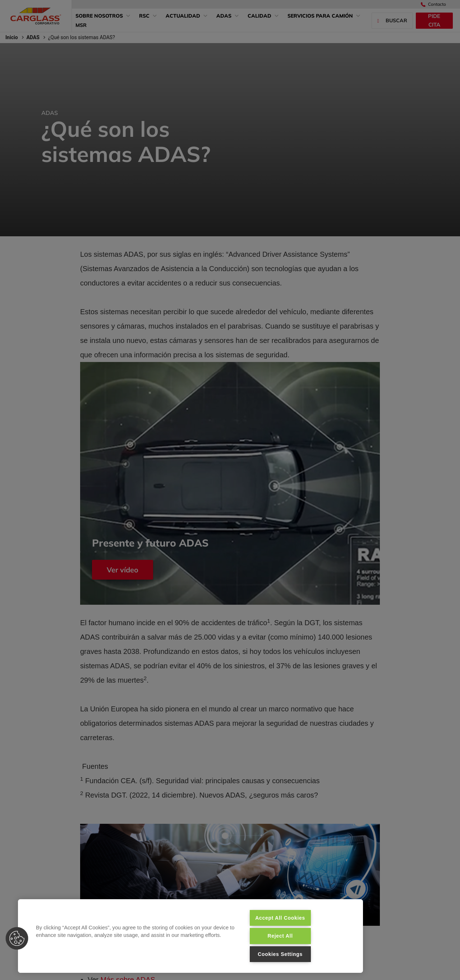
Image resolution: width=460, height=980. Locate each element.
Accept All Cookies (280, 918)
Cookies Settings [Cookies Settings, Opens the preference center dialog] (280, 954)
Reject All (280, 936)
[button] (17, 938)
